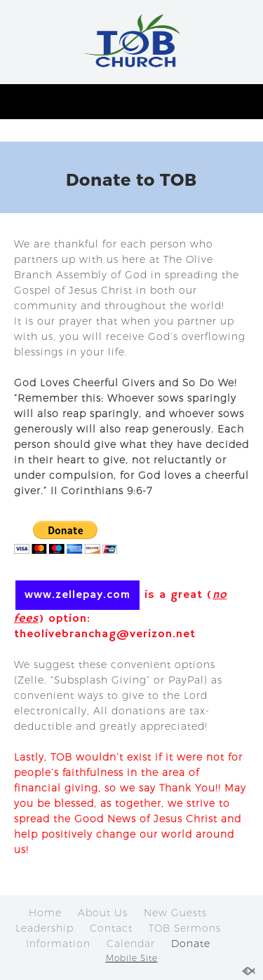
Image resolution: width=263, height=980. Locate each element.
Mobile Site (132, 958)
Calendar (131, 944)
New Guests (175, 913)
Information (58, 944)
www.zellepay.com (77, 595)
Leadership (45, 928)
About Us (103, 913)
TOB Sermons (185, 928)
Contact (111, 928)
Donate (191, 944)
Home (45, 913)
